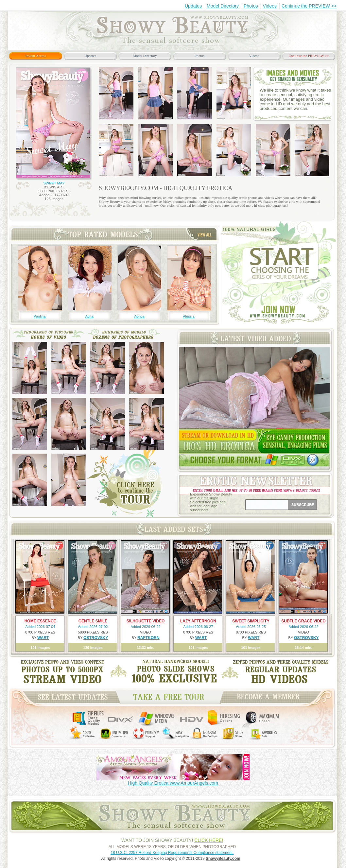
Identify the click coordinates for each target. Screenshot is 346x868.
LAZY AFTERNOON (198, 621)
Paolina (40, 316)
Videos (270, 6)
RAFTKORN (148, 638)
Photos (251, 6)
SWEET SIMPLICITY (251, 621)
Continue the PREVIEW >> (309, 6)
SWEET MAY (54, 183)
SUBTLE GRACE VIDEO (303, 621)
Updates (193, 6)
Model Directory (223, 6)
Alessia (189, 316)
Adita (89, 316)
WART (43, 638)
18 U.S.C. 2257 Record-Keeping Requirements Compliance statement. (172, 853)
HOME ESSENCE (40, 621)
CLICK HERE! (209, 840)
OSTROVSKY (96, 638)
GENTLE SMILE (93, 621)
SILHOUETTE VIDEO (146, 621)
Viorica (139, 316)
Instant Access (35, 56)
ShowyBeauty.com (223, 859)
